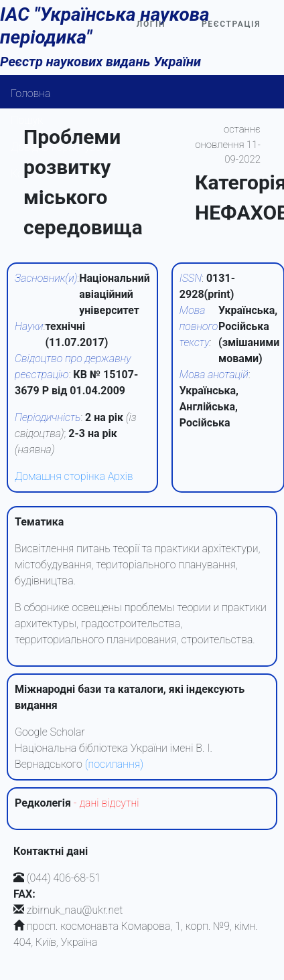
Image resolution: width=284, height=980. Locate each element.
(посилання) (114, 764)
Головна (31, 93)
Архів (121, 476)
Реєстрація (231, 24)
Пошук (27, 120)
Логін (151, 24)
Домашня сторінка (60, 476)
